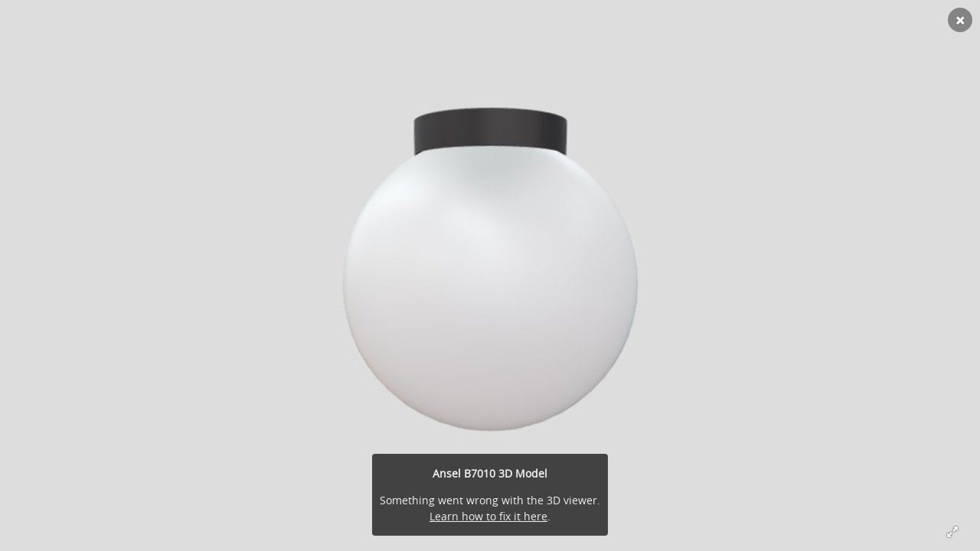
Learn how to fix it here (488, 516)
